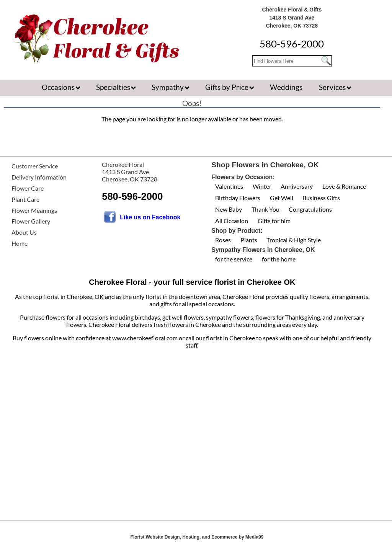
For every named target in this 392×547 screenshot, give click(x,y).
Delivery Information (39, 177)
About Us (24, 232)
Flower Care (28, 188)
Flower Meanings (34, 210)
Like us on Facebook (150, 217)
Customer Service (35, 166)
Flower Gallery (31, 221)
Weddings (286, 87)
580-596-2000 (292, 44)
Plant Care (25, 199)
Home (20, 243)
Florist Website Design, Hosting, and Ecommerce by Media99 (197, 537)
